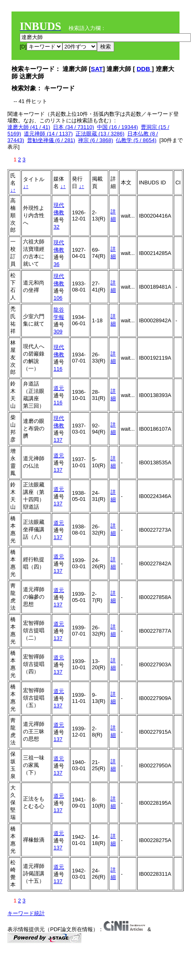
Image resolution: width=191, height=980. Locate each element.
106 (58, 298)
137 (58, 440)
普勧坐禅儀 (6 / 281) (51, 140)
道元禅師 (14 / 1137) (48, 134)
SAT (97, 69)
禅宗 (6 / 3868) (95, 140)
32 (56, 227)
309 (58, 332)
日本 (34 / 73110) (74, 127)
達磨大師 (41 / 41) (29, 127)
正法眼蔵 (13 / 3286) (100, 134)
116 (58, 369)
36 (56, 264)
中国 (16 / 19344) (117, 127)
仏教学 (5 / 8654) (136, 140)
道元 (59, 388)
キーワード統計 (26, 913)
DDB (144, 69)
